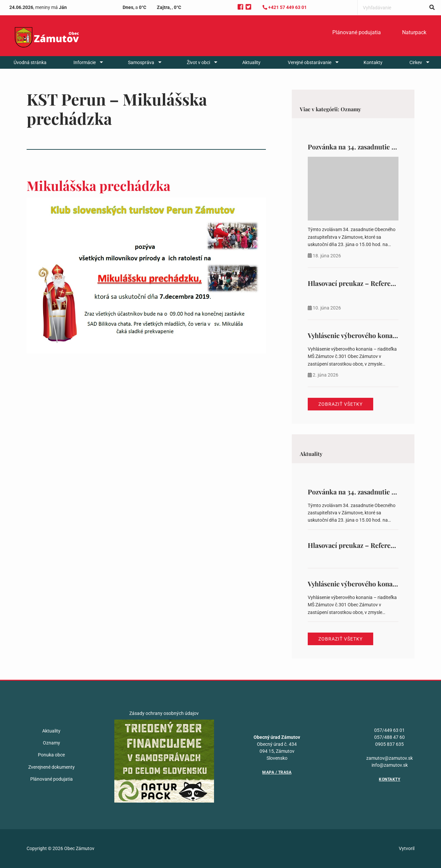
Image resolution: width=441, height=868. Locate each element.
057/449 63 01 (389, 730)
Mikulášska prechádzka (99, 185)
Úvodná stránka (30, 62)
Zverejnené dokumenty (52, 767)
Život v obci (198, 62)
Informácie (85, 62)
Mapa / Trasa (277, 772)
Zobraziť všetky (340, 404)
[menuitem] (357, 33)
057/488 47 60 (389, 737)
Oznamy (52, 743)
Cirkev (416, 62)
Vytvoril (407, 848)
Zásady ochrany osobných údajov (164, 713)
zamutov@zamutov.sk (389, 758)
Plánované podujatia (357, 32)
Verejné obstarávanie (310, 62)
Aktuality (251, 62)
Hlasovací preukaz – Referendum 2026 (366, 283)
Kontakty (373, 62)
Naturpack (414, 32)
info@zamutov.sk (390, 765)
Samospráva (141, 62)
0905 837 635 (389, 744)
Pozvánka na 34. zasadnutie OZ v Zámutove (372, 147)
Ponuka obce (51, 755)
